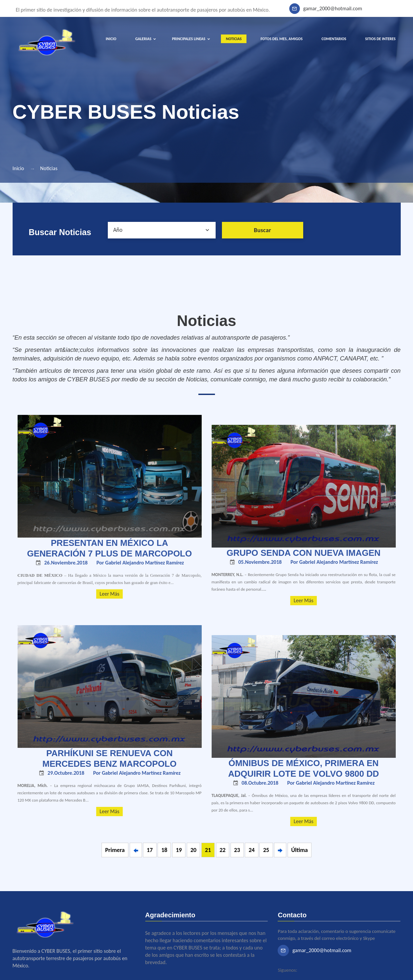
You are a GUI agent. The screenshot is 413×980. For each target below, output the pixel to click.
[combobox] (162, 230)
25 (266, 850)
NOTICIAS (234, 39)
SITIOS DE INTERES (380, 39)
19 (179, 850)
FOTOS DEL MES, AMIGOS (281, 39)
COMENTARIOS (334, 39)
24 (251, 850)
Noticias (49, 168)
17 (150, 850)
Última (300, 850)
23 (237, 850)
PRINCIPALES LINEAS (189, 39)
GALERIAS (143, 39)
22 (223, 850)
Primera (115, 850)
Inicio (18, 168)
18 (164, 850)
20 (193, 850)
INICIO (111, 39)
